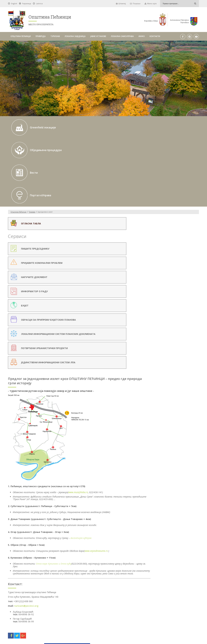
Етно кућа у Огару (172, 236)
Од (58, 592)
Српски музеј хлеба (169, 221)
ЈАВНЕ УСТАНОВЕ (98, 36)
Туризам (32, 144)
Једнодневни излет (166, 197)
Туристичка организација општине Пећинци (174, 191)
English (14, 3)
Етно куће (164, 224)
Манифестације (164, 201)
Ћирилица (27, 3)
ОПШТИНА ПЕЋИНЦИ (21, 36)
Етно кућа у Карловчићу (174, 228)
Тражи (145, 592)
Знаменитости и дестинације (171, 209)
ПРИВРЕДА (41, 36)
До (99, 592)
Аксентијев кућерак (129, 322)
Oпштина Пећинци (18, 144)
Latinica (39, 3)
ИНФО (142, 36)
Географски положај (167, 186)
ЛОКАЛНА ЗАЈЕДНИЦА (75, 36)
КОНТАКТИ (155, 36)
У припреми (166, 205)
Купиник (164, 217)
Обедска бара (167, 213)
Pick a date (93, 592)
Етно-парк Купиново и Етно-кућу (102, 351)
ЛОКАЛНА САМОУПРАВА (122, 36)
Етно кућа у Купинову (173, 232)
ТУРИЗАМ (55, 36)
